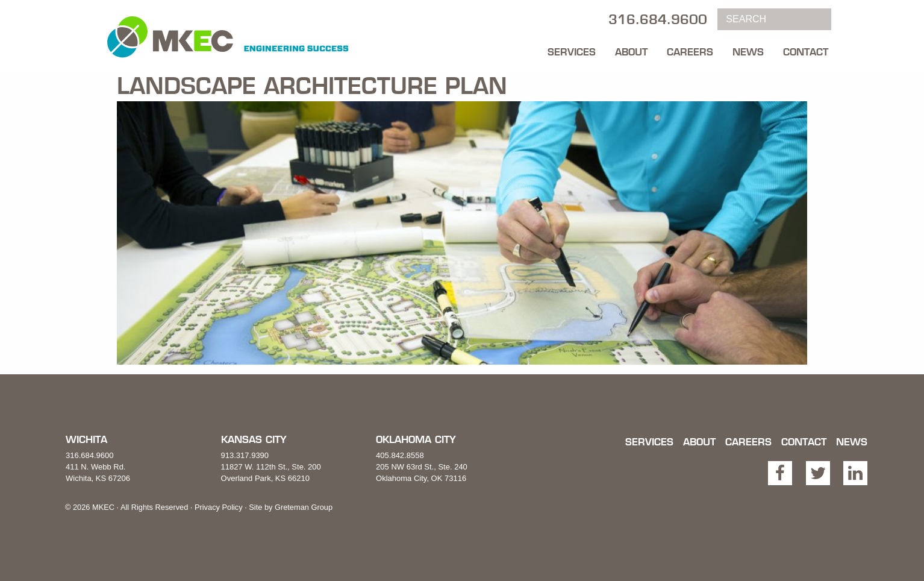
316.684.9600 (90, 455)
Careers (690, 52)
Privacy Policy (219, 507)
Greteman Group (304, 507)
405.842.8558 (400, 455)
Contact (806, 52)
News (748, 52)
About (631, 52)
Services (572, 52)
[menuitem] (572, 49)
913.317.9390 (245, 455)
